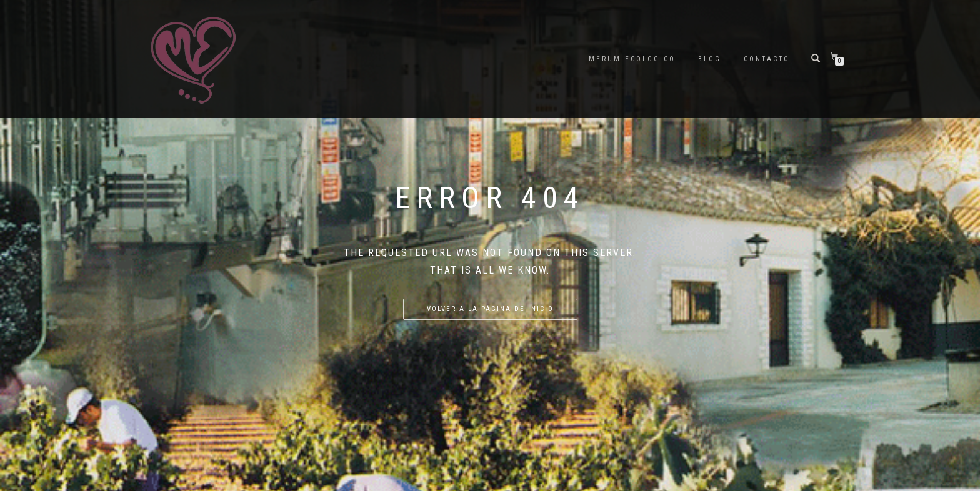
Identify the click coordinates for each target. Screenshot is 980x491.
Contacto (767, 59)
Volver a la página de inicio (490, 309)
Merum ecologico (632, 59)
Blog (710, 59)
